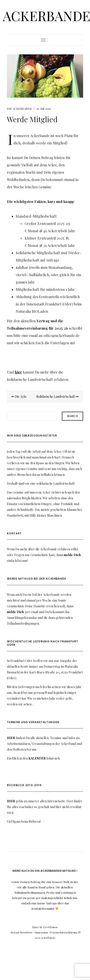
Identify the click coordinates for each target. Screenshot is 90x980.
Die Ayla (19, 397)
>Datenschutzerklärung (63, 932)
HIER (11, 738)
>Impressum (41, 932)
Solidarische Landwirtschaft (58, 397)
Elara (36, 927)
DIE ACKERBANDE (19, 109)
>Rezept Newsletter (21, 932)
